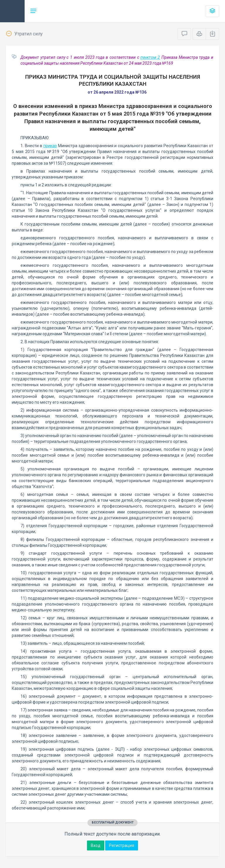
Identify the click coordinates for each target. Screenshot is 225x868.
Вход (96, 845)
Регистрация (122, 845)
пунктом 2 (150, 57)
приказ (50, 146)
